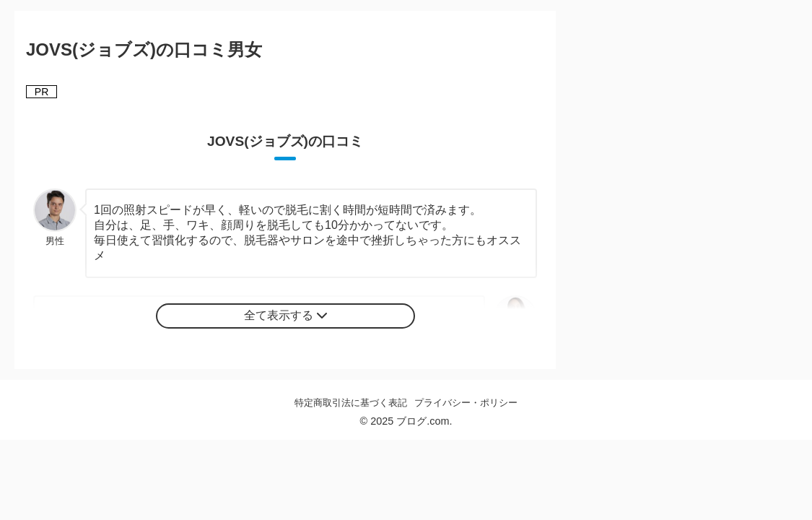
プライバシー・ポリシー (466, 403)
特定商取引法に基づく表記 (351, 403)
